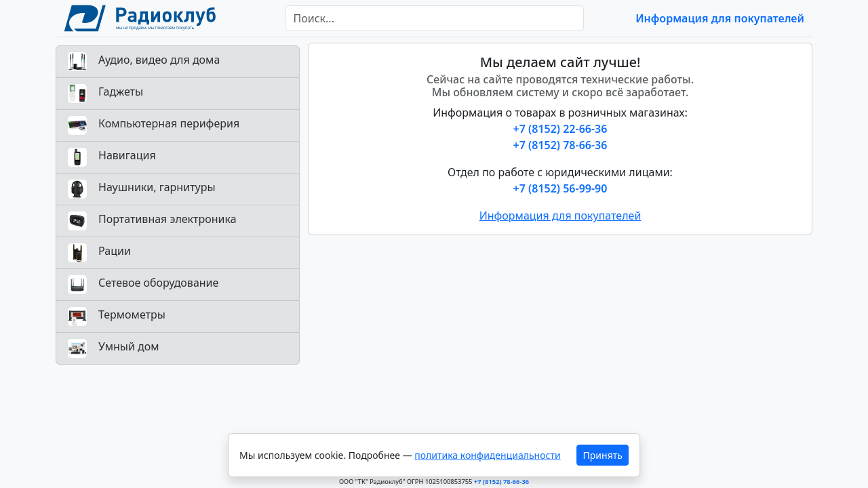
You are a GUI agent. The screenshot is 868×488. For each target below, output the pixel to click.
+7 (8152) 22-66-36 (560, 129)
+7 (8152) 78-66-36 (560, 145)
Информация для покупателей (720, 18)
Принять (603, 455)
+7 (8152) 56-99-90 (560, 188)
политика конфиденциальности (487, 455)
